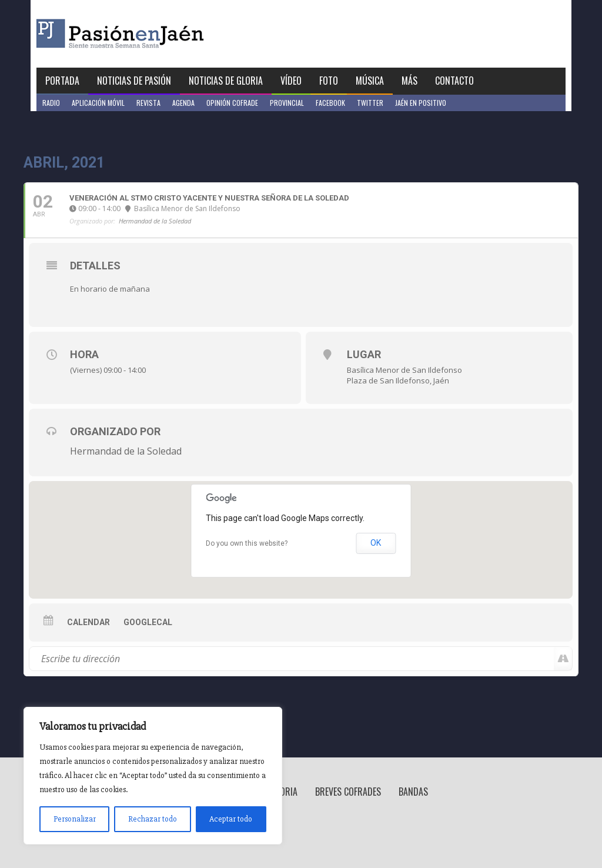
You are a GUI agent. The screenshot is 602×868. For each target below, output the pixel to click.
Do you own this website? (247, 543)
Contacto (454, 81)
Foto (329, 81)
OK (376, 543)
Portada (62, 81)
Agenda (183, 103)
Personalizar (75, 819)
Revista (148, 103)
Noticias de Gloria (226, 81)
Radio (51, 103)
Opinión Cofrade (232, 103)
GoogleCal (148, 622)
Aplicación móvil (98, 103)
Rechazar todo (153, 819)
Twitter (370, 103)
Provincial (287, 103)
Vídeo (291, 81)
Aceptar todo (231, 819)
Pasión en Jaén (152, 34)
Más (409, 81)
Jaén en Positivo (421, 103)
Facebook (330, 103)
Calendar (88, 622)
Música (370, 81)
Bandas (413, 792)
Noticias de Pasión (134, 81)
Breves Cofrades (348, 792)
